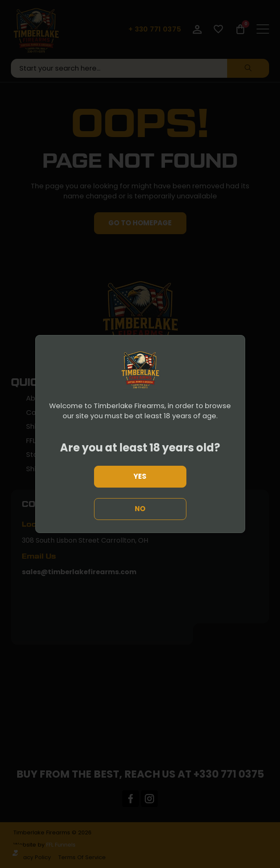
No (140, 509)
